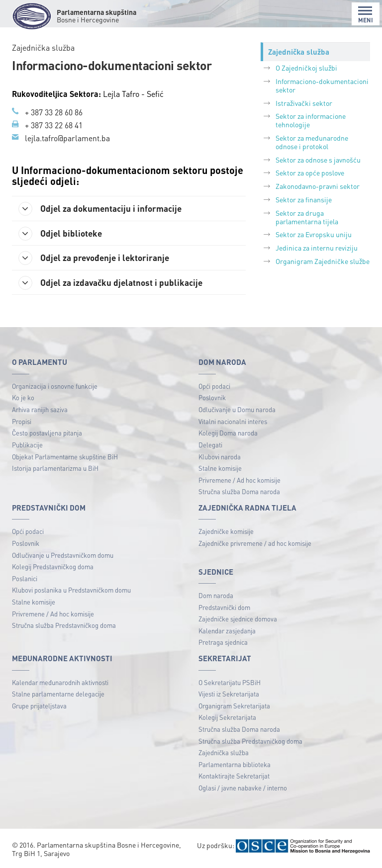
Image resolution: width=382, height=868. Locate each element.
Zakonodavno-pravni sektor (318, 186)
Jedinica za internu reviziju (317, 248)
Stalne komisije (220, 469)
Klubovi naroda (220, 457)
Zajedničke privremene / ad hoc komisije (255, 544)
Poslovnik (212, 398)
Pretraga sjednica (223, 643)
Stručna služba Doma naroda (239, 492)
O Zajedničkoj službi (306, 68)
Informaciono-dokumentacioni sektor (322, 85)
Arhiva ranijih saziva (40, 410)
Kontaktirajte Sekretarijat (234, 776)
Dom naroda (216, 596)
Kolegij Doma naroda (228, 433)
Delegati (210, 445)
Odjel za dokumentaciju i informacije (102, 208)
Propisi (22, 422)
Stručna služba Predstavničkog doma (64, 626)
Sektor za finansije (304, 199)
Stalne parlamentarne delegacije (58, 694)
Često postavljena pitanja (47, 433)
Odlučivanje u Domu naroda (237, 410)
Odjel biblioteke (62, 233)
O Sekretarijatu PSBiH (230, 682)
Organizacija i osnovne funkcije (55, 387)
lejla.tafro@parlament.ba (67, 137)
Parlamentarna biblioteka (235, 765)
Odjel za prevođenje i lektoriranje (97, 258)
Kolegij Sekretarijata (227, 718)
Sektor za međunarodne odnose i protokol (312, 142)
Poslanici (25, 579)
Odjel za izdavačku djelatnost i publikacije (113, 283)
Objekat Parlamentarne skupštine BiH (65, 457)
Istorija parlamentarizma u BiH (55, 469)
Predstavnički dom (224, 608)
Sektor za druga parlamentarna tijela (307, 217)
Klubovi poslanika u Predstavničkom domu (71, 590)
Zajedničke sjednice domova (238, 619)
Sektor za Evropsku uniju (314, 234)
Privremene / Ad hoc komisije (239, 480)
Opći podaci (214, 387)
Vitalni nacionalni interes (233, 422)
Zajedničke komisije (226, 532)
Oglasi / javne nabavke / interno (243, 788)
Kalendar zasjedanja (227, 631)
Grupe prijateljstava (39, 706)
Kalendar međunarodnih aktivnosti (60, 682)
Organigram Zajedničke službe (323, 261)
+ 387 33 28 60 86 (54, 112)
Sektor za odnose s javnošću (318, 160)
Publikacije (27, 445)
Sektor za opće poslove (310, 173)
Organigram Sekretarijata (234, 706)
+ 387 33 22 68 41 (54, 125)
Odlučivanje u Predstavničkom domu (63, 556)
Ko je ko (23, 398)
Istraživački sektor (304, 103)
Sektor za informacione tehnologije (311, 120)
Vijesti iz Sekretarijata (229, 694)
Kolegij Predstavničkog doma (53, 567)
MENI (366, 15)
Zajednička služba (224, 753)
